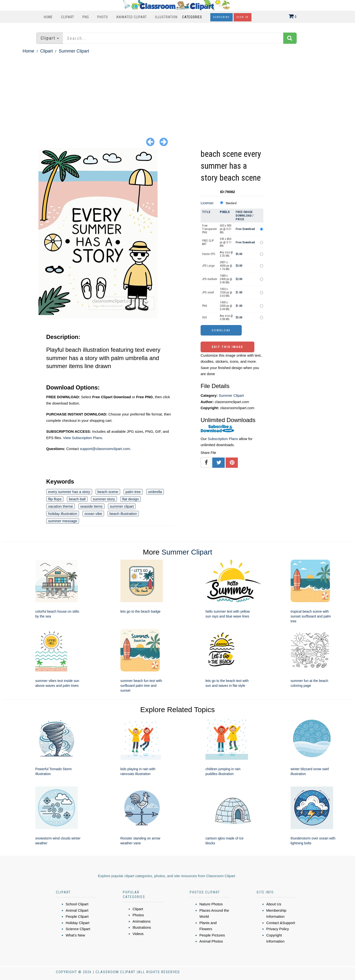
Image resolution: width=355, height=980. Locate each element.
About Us (274, 904)
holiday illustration (63, 514)
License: (207, 203)
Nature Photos (211, 904)
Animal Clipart (77, 910)
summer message (63, 521)
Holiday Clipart (78, 923)
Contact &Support (281, 923)
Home (48, 17)
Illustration (166, 17)
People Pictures (212, 935)
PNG (86, 17)
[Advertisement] (177, 91)
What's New (75, 935)
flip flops (55, 499)
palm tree (133, 492)
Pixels (225, 212)
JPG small (208, 292)
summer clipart (122, 506)
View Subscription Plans (83, 438)
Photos (138, 915)
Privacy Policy (278, 929)
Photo (103, 17)
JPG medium (210, 279)
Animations (142, 921)
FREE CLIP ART (208, 242)
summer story (104, 499)
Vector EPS (209, 254)
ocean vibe (93, 514)
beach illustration (123, 514)
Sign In (243, 17)
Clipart (68, 17)
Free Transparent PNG (209, 229)
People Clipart (77, 916)
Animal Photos (211, 941)
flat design (131, 499)
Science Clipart (78, 929)
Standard (231, 203)
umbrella (155, 492)
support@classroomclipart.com (105, 449)
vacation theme (61, 506)
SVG (204, 318)
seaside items (91, 506)
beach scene (108, 492)
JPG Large (208, 266)
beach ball (77, 499)
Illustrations (142, 927)
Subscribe (222, 17)
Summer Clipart (74, 51)
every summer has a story (69, 492)
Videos (138, 934)
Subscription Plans (223, 439)
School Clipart (77, 904)
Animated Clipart (132, 17)
